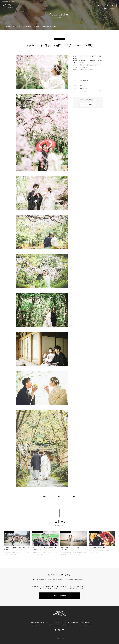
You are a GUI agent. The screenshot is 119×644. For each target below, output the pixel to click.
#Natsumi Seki (93, 551)
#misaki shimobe (37, 552)
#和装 (81, 92)
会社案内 (35, 625)
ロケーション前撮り (28, 26)
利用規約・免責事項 (59, 625)
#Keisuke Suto (83, 91)
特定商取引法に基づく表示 (85, 625)
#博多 (100, 91)
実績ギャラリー (11, 26)
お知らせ (41, 625)
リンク (30, 625)
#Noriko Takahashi (10, 552)
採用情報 (67, 625)
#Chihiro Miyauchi (66, 552)
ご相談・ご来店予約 (109, 5)
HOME (5, 26)
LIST (59, 496)
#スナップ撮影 (19, 552)
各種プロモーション (66, 5)
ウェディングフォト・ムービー (46, 5)
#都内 (15, 554)
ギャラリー (74, 5)
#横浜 (75, 554)
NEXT (74, 496)
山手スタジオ (57, 5)
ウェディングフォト (19, 26)
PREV (45, 496)
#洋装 (11, 554)
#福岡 (85, 92)
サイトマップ (74, 625)
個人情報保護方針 (49, 625)
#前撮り (71, 554)
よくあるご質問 (81, 5)
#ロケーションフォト (93, 91)
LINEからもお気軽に (109, 8)
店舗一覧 (88, 5)
